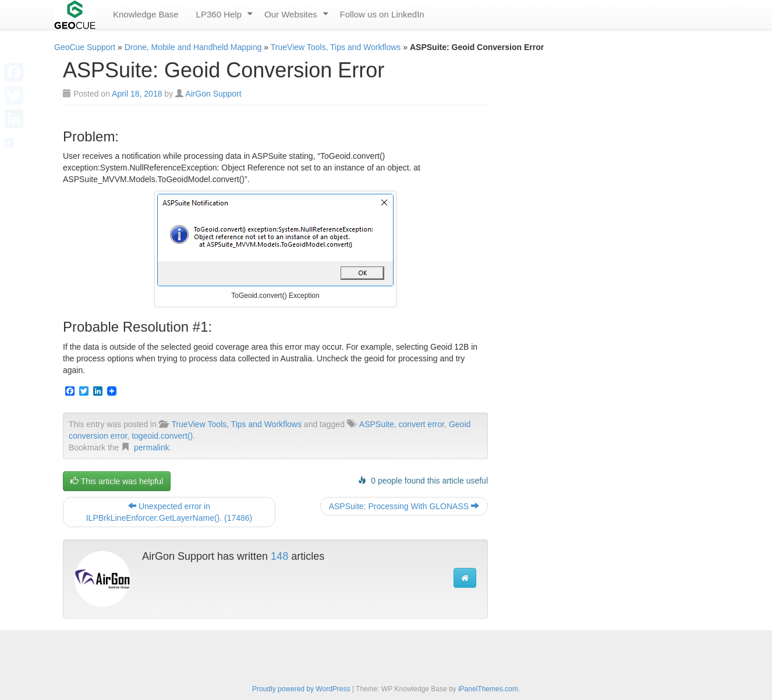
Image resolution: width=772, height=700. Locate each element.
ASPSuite (377, 424)
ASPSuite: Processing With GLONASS (404, 506)
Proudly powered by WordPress (301, 689)
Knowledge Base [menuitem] (146, 14)
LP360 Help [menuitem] (219, 14)
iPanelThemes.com (488, 689)
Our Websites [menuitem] (291, 14)
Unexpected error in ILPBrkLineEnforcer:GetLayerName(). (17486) (169, 512)
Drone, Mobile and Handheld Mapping (193, 47)
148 (279, 556)
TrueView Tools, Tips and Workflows (336, 47)
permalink (152, 447)
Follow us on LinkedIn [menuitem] (382, 14)
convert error (422, 424)
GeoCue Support (85, 47)
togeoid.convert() (162, 436)
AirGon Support (213, 94)
